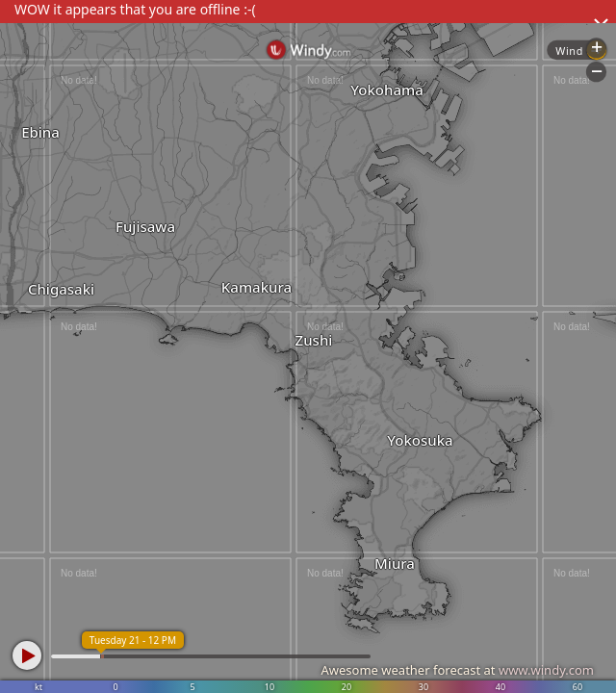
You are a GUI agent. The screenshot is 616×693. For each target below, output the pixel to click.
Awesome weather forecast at (457, 670)
